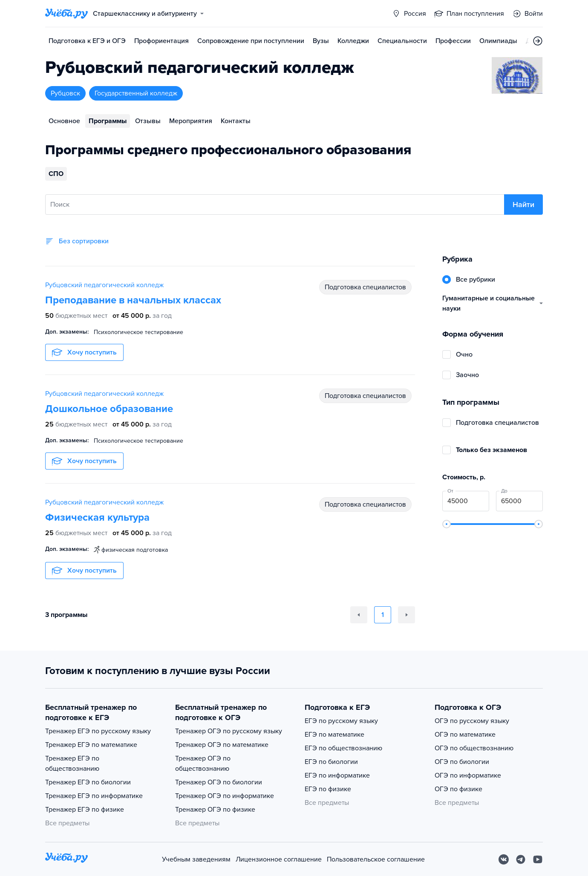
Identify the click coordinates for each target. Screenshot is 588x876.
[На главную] (66, 859)
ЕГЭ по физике (328, 789)
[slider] (447, 524)
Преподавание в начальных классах (133, 300)
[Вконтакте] (504, 859)
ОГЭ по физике (458, 789)
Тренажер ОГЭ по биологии (219, 782)
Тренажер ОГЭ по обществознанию (203, 764)
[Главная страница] (66, 14)
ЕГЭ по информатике (337, 775)
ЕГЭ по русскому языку (341, 721)
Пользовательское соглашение (376, 859)
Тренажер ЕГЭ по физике (85, 810)
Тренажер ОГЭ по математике (222, 745)
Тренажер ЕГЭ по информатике (94, 796)
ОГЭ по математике (465, 735)
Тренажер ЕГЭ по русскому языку (98, 731)
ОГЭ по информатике (468, 775)
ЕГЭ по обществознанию (343, 748)
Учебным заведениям (196, 859)
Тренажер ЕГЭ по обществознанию (72, 764)
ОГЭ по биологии (462, 762)
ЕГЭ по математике (334, 735)
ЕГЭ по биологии (331, 762)
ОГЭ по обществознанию (474, 748)
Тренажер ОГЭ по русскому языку (229, 731)
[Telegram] (521, 859)
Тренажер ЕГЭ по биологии (88, 782)
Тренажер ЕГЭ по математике (91, 745)
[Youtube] (538, 859)
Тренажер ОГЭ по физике (215, 810)
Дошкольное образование (109, 409)
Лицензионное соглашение (279, 859)
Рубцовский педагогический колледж (104, 285)
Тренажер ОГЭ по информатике (225, 796)
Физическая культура (97, 517)
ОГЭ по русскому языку (472, 721)
